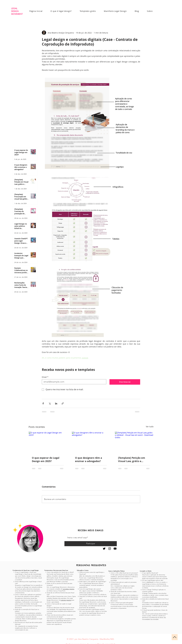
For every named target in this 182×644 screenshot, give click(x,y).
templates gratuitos (69, 589)
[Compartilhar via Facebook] (43, 403)
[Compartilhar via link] (63, 403)
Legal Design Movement (59, 587)
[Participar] (91, 544)
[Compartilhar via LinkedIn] (56, 403)
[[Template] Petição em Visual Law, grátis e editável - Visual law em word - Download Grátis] (134, 442)
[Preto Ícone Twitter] (104, 549)
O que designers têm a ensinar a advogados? (89, 460)
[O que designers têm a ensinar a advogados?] (91, 442)
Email (45, 377)
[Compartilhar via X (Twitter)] (50, 403)
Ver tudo (150, 427)
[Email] (73, 382)
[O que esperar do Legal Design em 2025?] (48, 442)
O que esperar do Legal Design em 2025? (46, 460)
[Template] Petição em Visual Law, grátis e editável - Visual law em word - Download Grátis (133, 460)
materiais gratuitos (66, 600)
